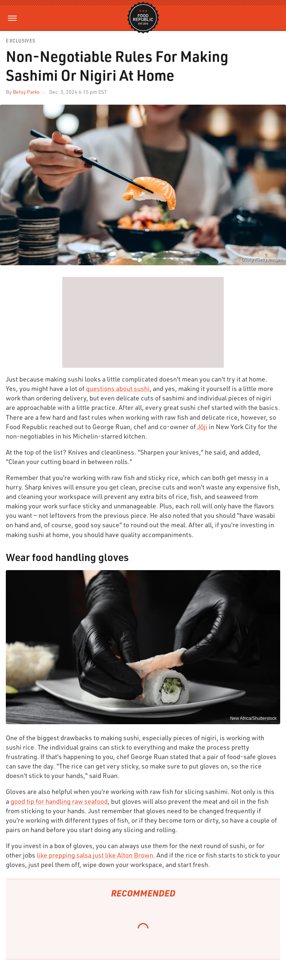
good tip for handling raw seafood (59, 801)
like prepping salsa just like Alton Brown (95, 855)
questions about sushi (118, 388)
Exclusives (21, 41)
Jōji (202, 427)
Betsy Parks (26, 92)
